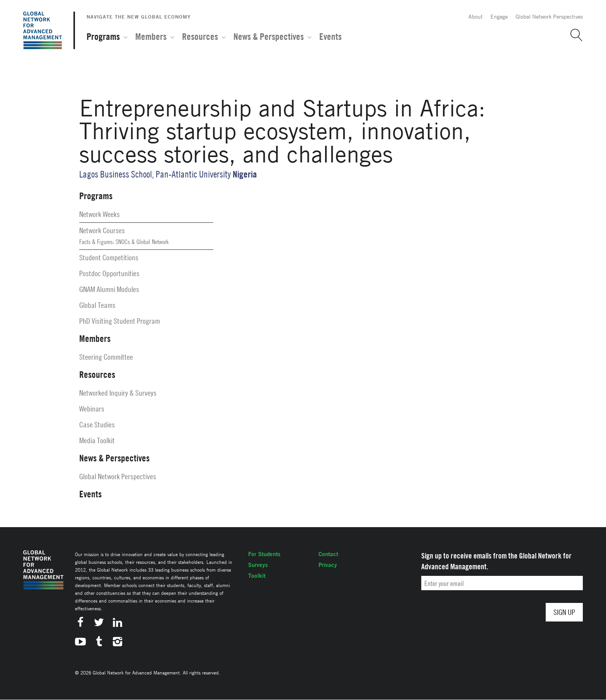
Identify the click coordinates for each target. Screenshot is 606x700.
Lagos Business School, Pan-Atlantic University (155, 174)
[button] (574, 35)
